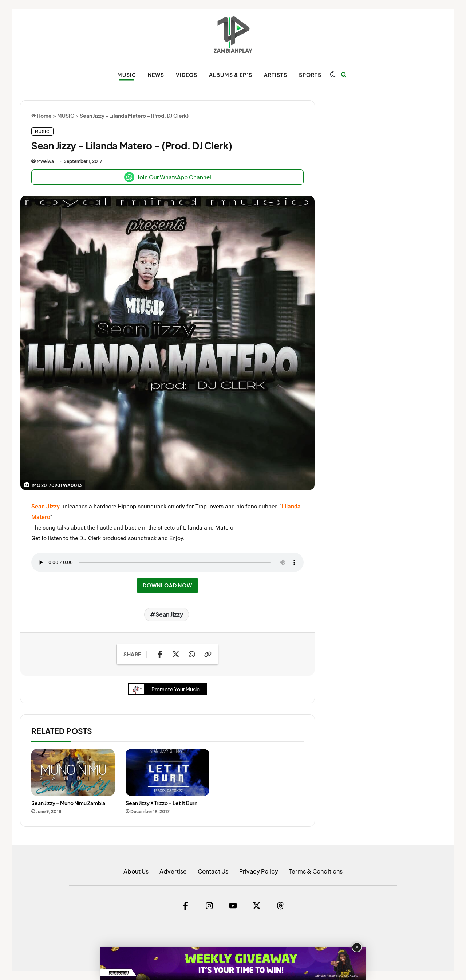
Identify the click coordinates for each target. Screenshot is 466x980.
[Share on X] (176, 654)
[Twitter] (257, 906)
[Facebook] (186, 906)
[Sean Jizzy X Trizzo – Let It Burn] (167, 773)
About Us (136, 872)
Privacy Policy (259, 872)
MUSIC (127, 75)
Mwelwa (45, 161)
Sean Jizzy (169, 614)
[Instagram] (209, 906)
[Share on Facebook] (160, 654)
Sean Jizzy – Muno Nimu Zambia (68, 804)
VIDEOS (187, 75)
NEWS (156, 75)
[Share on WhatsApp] (192, 654)
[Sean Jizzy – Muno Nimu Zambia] (73, 773)
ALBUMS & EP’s (231, 75)
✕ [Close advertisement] (357, 947)
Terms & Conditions (316, 872)
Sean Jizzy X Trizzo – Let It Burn (161, 804)
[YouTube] (233, 906)
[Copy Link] (208, 654)
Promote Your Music (166, 690)
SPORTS (310, 75)
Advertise (173, 872)
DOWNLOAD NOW (167, 585)
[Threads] (280, 906)
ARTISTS (276, 75)
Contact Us (213, 872)
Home (42, 116)
